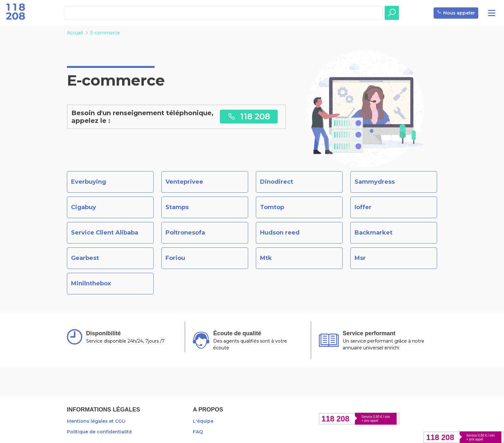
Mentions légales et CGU (96, 421)
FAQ (198, 432)
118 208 (249, 116)
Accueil (75, 33)
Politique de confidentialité (99, 432)
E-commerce (105, 33)
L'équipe (203, 421)
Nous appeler (456, 13)
